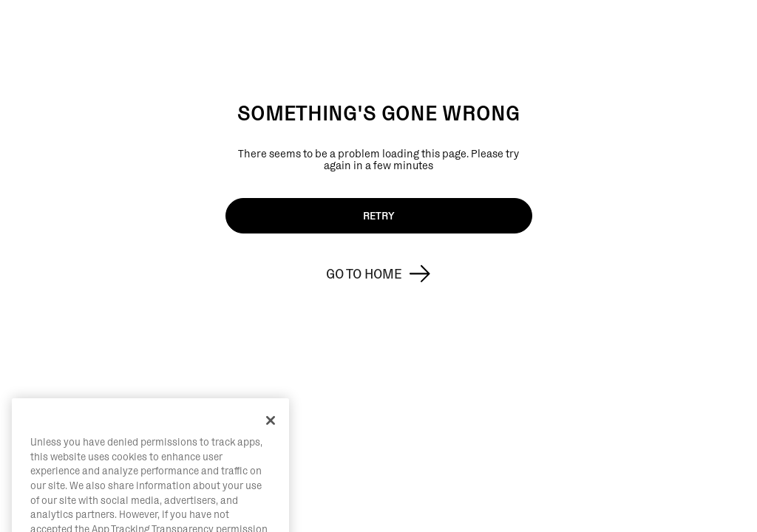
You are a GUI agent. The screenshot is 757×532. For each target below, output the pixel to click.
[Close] (271, 435)
